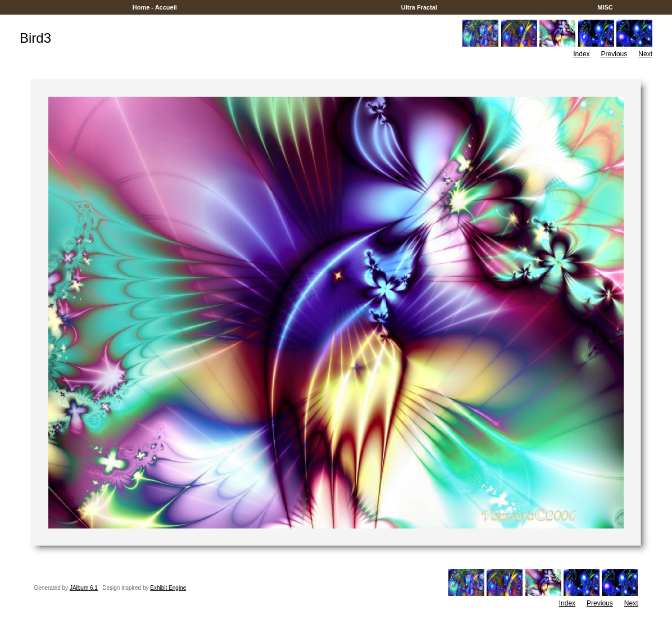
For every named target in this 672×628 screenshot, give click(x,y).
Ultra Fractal (419, 7)
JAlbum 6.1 (84, 588)
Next (645, 54)
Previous (614, 54)
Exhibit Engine (168, 588)
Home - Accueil (155, 7)
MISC (605, 7)
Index (581, 54)
